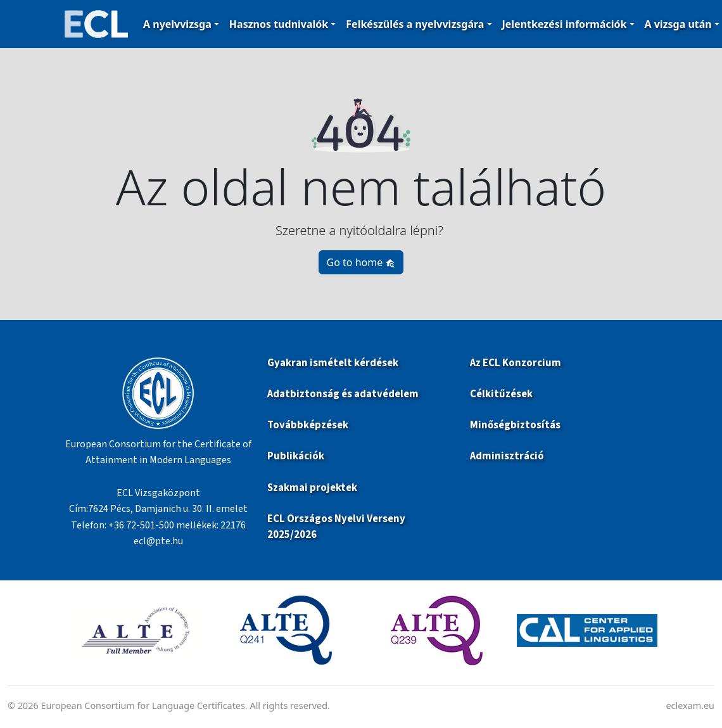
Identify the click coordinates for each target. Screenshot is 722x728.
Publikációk (296, 456)
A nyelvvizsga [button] (177, 24)
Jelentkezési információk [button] (565, 24)
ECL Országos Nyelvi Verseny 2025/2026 (336, 527)
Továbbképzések (308, 425)
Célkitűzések (501, 394)
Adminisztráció (507, 456)
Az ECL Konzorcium (516, 363)
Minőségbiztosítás (515, 425)
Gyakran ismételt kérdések (334, 363)
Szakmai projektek (312, 488)
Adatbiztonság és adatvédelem (343, 394)
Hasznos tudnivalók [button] (279, 24)
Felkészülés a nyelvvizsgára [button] (415, 24)
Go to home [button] (361, 262)
